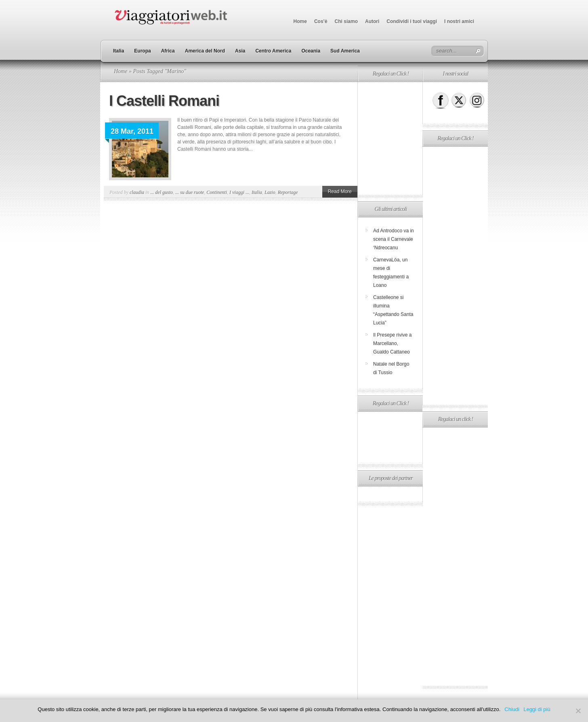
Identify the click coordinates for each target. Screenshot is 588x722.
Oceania (311, 51)
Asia (240, 51)
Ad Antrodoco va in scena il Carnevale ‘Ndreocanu (394, 239)
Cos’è (321, 21)
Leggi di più (537, 709)
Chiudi (512, 709)
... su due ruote (190, 192)
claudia (137, 192)
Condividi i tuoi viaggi (412, 21)
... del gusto (162, 192)
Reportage (288, 192)
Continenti (217, 192)
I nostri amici (459, 21)
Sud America (345, 51)
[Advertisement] (390, 139)
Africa (168, 51)
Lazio (270, 192)
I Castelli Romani (164, 101)
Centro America (273, 51)
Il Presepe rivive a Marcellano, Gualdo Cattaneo (392, 343)
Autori (372, 21)
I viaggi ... (239, 192)
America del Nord (205, 51)
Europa (142, 51)
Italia (119, 51)
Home (300, 21)
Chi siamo (346, 21)
